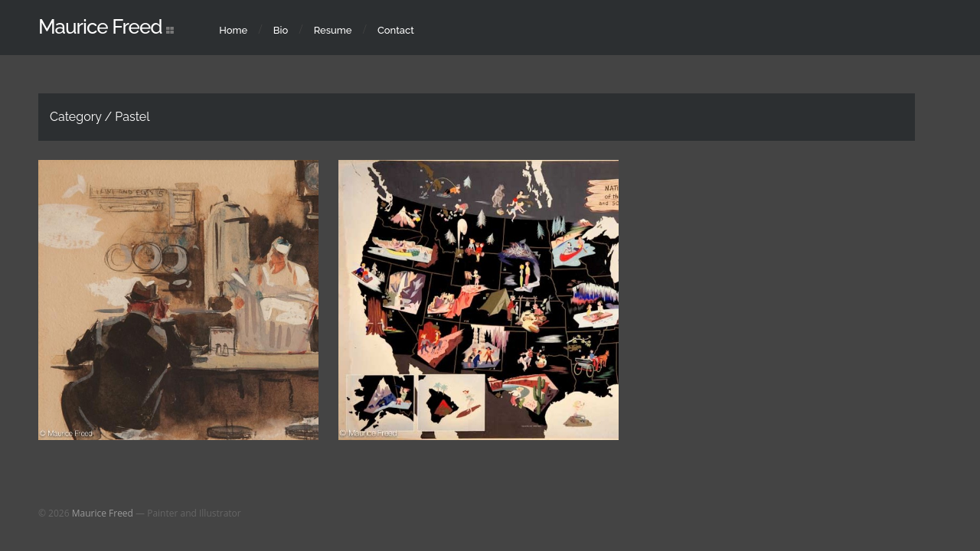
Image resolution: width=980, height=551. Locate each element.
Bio (281, 30)
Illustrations (446, 285)
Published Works (195, 327)
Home (233, 30)
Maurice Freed (100, 27)
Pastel (132, 327)
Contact (396, 30)
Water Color (432, 308)
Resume (333, 30)
